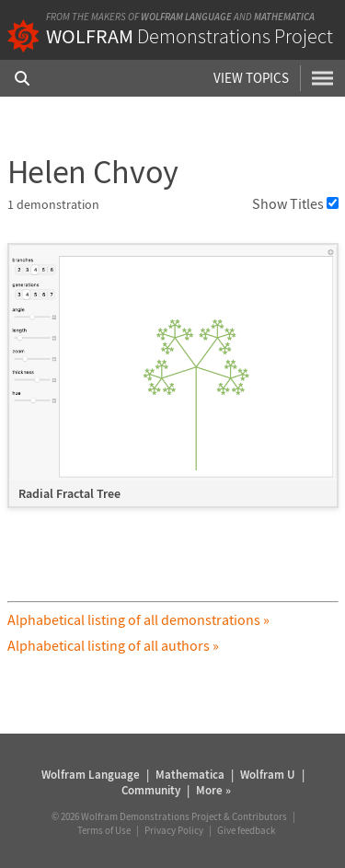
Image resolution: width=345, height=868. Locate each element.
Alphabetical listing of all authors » (113, 645)
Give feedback (246, 830)
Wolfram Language (186, 17)
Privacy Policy (174, 830)
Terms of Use (104, 830)
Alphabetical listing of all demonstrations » (138, 619)
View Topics (251, 78)
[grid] (173, 385)
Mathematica (284, 17)
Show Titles (295, 203)
